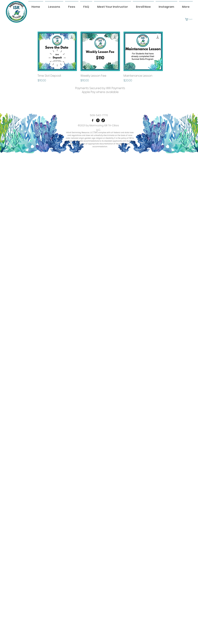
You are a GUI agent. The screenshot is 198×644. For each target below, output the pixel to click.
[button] (190, 19)
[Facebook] (93, 120)
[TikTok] (103, 120)
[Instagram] (98, 120)
